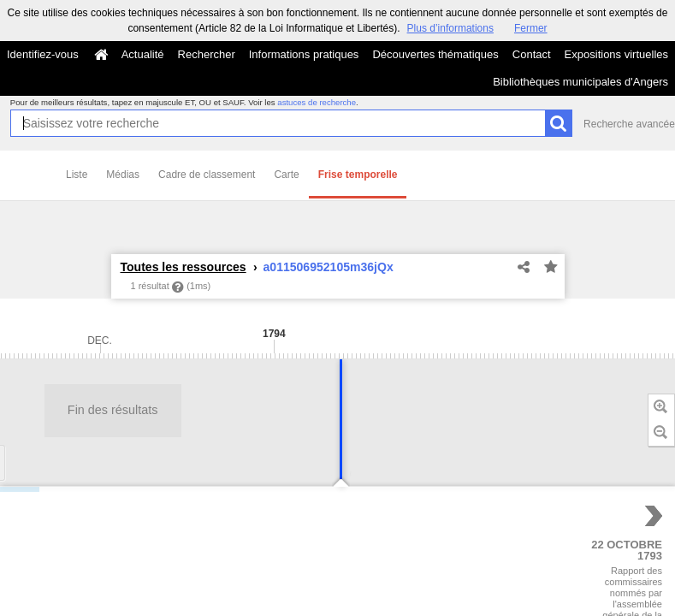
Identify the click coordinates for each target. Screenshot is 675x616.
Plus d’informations (450, 28)
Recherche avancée (629, 124)
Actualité (143, 54)
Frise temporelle (358, 175)
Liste (77, 175)
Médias (123, 175)
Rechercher (207, 54)
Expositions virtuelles (616, 54)
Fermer (531, 28)
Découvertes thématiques (435, 54)
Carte (286, 175)
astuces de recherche (317, 102)
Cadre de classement (207, 175)
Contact (532, 54)
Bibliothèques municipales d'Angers (580, 82)
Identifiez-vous (43, 54)
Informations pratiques (304, 54)
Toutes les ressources (184, 267)
